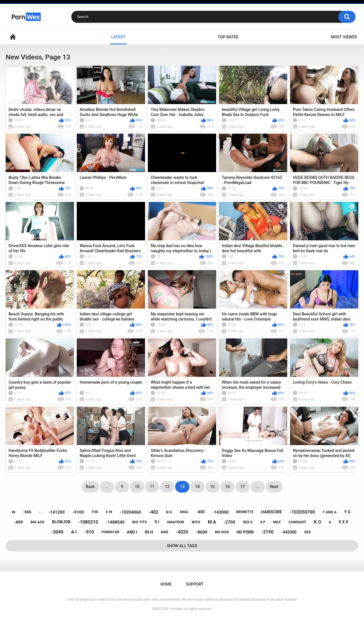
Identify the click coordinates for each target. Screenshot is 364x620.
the (95, 512)
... (107, 487)
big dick (222, 532)
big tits (139, 522)
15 (212, 487)
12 (167, 487)
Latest (118, 37)
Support (195, 584)
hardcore (271, 512)
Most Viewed (344, 37)
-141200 (57, 512)
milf (277, 522)
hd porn (245, 532)
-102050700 (302, 512)
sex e (248, 522)
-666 (27, 512)
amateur (175, 522)
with (196, 522)
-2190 (267, 532)
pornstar (110, 532)
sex (308, 532)
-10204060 (130, 512)
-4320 (182, 532)
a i (74, 532)
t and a (329, 512)
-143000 (221, 512)
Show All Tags (182, 546)
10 (137, 487)
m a (212, 522)
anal (184, 512)
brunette (245, 512)
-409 (18, 522)
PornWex (176, 609)
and (164, 532)
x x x (344, 522)
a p (263, 522)
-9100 (78, 512)
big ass (37, 522)
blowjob (61, 522)
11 (152, 487)
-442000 (289, 532)
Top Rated (228, 37)
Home (13, 37)
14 (197, 487)
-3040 (57, 532)
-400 (200, 512)
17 (243, 487)
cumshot (297, 522)
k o (318, 522)
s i (157, 522)
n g (169, 512)
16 (227, 487)
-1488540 (115, 522)
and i (132, 532)
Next (274, 487)
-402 (154, 512)
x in (109, 512)
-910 (89, 532)
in (14, 512)
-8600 (202, 532)
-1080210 (88, 522)
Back (90, 487)
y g (348, 512)
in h (149, 532)
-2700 (229, 522)
